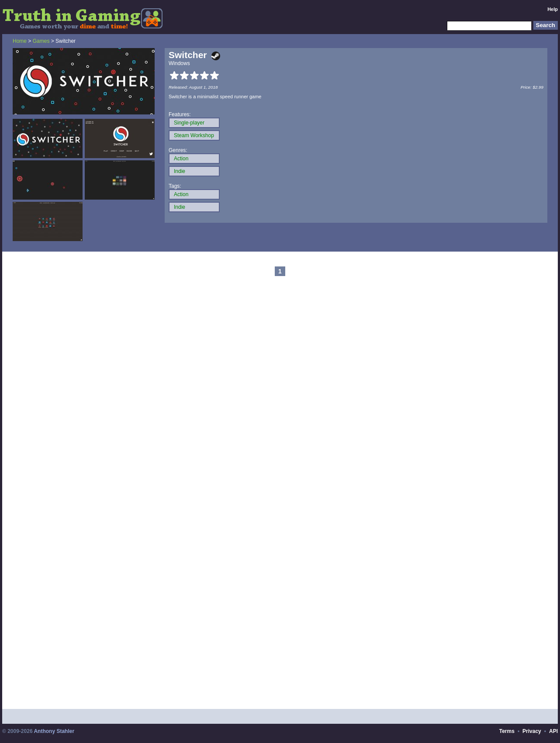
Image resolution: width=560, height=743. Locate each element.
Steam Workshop (194, 135)
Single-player (189, 123)
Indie (180, 171)
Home (20, 41)
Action (181, 159)
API (553, 731)
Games (41, 41)
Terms (507, 731)
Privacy (532, 731)
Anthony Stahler (54, 731)
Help (553, 9)
